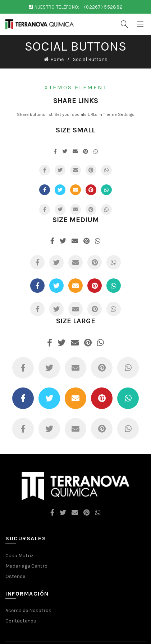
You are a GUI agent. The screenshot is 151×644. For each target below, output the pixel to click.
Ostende (15, 576)
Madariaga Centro (26, 566)
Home (57, 59)
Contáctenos (21, 621)
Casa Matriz (19, 556)
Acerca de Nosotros (28, 610)
